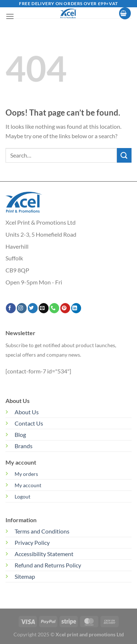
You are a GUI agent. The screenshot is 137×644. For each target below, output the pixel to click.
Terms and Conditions (42, 531)
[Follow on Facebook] (11, 308)
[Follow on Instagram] (22, 308)
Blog (20, 434)
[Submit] (124, 155)
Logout (22, 496)
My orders (26, 474)
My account (28, 485)
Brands (24, 446)
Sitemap (25, 576)
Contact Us (29, 423)
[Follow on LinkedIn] (76, 308)
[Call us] (54, 308)
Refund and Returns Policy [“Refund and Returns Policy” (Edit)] (48, 565)
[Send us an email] (44, 308)
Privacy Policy (32, 542)
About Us (27, 412)
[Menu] (10, 16)
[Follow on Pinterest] (65, 308)
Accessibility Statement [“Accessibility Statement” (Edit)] (44, 554)
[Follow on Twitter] (33, 308)
